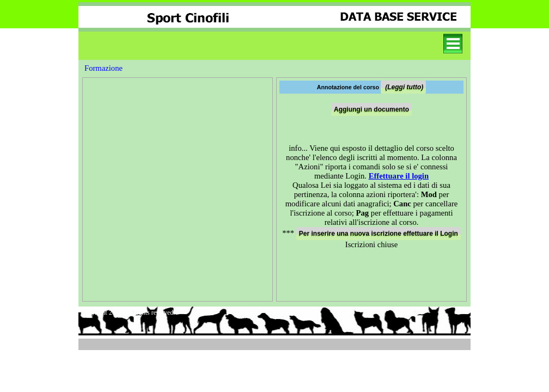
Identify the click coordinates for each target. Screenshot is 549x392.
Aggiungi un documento (371, 109)
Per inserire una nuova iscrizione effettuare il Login (379, 234)
